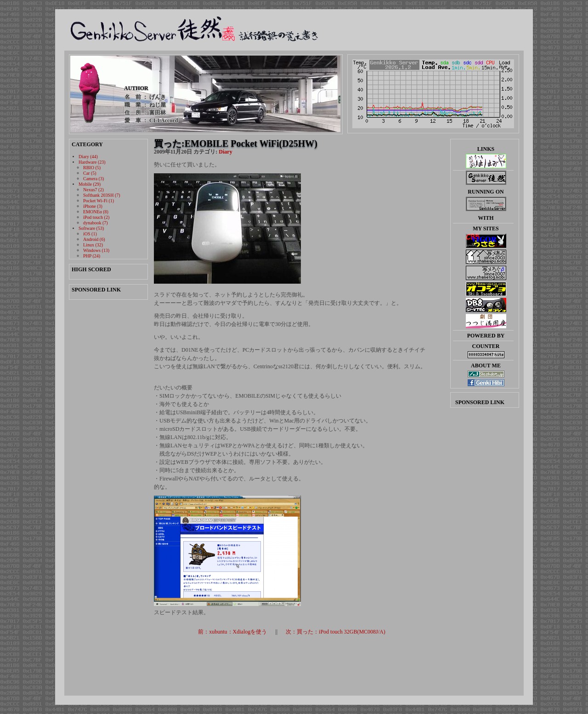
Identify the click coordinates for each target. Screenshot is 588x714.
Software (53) (91, 228)
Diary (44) (88, 157)
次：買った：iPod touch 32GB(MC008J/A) (336, 632)
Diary (225, 152)
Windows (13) (96, 250)
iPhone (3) (93, 206)
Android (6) (94, 239)
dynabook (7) (96, 223)
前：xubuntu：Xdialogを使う (232, 632)
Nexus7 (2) (93, 190)
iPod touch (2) (96, 217)
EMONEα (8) (96, 212)
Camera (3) (93, 179)
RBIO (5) (92, 168)
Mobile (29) (90, 184)
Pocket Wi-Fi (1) (99, 201)
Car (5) (90, 173)
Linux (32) (93, 245)
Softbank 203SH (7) (102, 195)
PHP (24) (92, 256)
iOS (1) (90, 234)
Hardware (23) (92, 162)
